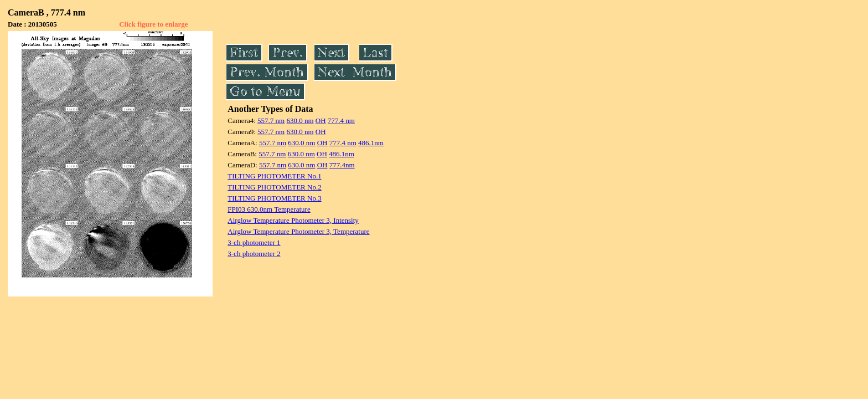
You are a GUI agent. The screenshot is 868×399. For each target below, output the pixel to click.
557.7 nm (271, 121)
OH (321, 121)
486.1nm (371, 143)
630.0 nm (300, 121)
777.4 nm (341, 121)
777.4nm (342, 165)
